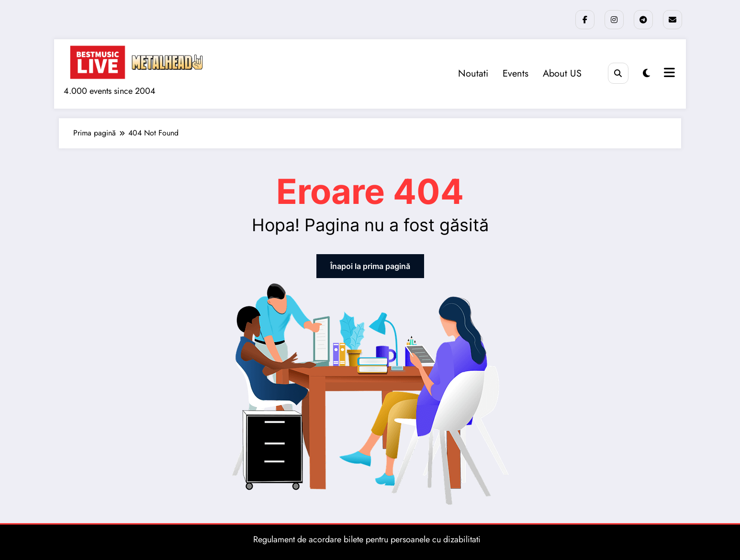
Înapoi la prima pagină (370, 266)
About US (562, 73)
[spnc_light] (646, 73)
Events (516, 73)
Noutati (473, 73)
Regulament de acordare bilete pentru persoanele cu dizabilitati (367, 539)
